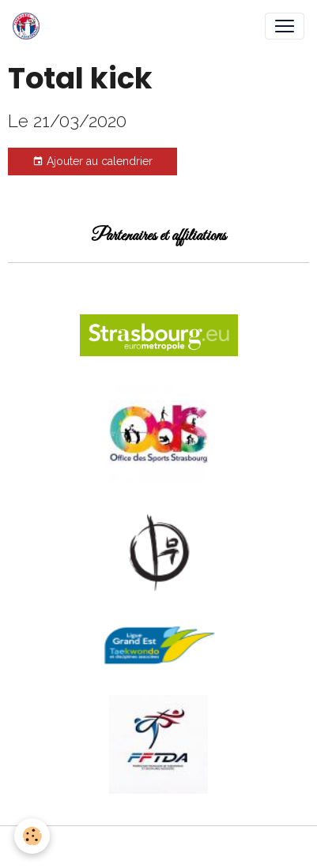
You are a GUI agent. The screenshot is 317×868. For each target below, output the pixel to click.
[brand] (29, 26)
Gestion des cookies (158, 847)
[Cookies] (32, 836)
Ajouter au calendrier (92, 162)
